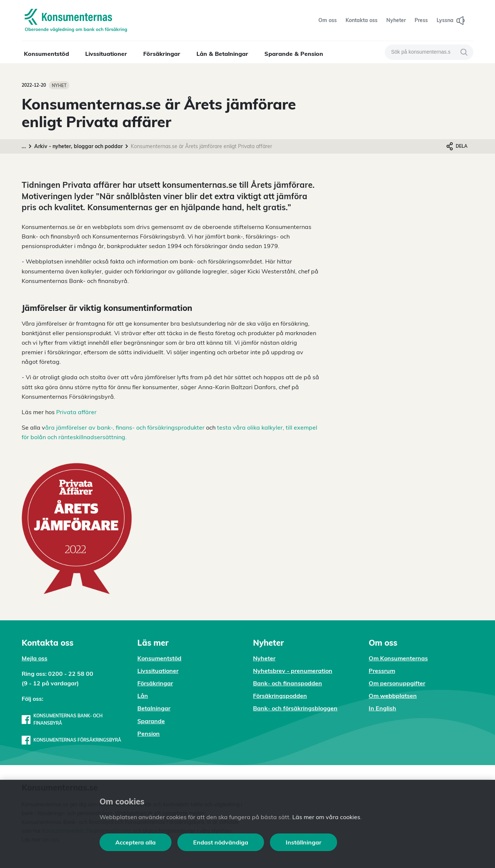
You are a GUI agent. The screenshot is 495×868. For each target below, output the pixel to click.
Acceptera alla (136, 842)
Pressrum (382, 671)
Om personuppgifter (397, 683)
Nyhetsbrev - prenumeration (293, 671)
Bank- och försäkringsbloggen (295, 708)
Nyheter (264, 658)
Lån (143, 696)
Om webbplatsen (393, 696)
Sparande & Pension (294, 54)
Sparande (151, 721)
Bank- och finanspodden (288, 683)
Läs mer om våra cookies (326, 817)
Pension (149, 734)
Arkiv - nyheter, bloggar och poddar (78, 146)
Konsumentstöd (46, 54)
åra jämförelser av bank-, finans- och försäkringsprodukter (125, 427)
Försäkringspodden (280, 696)
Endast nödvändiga (221, 842)
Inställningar (303, 842)
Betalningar (154, 708)
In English (382, 708)
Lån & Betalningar (222, 54)
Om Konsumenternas (398, 658)
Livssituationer (106, 54)
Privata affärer (76, 412)
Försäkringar (162, 54)
